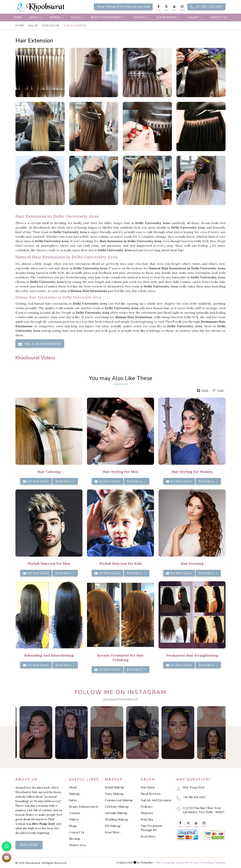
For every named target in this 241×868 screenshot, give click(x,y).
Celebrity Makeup (117, 807)
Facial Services (151, 794)
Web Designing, (165, 863)
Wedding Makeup (117, 819)
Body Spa (147, 819)
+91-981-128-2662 (206, 7)
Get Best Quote (36, 481)
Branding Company (214, 863)
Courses (141, 17)
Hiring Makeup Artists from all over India (123, 7)
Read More (65, 481)
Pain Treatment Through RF (151, 828)
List (218, 391)
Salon (77, 17)
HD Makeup (113, 826)
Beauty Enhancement (108, 17)
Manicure (147, 813)
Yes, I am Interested (40, 344)
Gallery (195, 17)
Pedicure (147, 807)
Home (18, 17)
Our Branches (168, 17)
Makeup (57, 17)
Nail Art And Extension (156, 800)
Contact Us (219, 17)
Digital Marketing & (189, 863)
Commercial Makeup (119, 800)
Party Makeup (114, 794)
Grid (203, 391)
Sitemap (75, 839)
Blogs (73, 826)
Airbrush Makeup (116, 813)
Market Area (77, 845)
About (35, 17)
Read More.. (113, 832)
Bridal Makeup (114, 787)
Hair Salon (51, 25)
